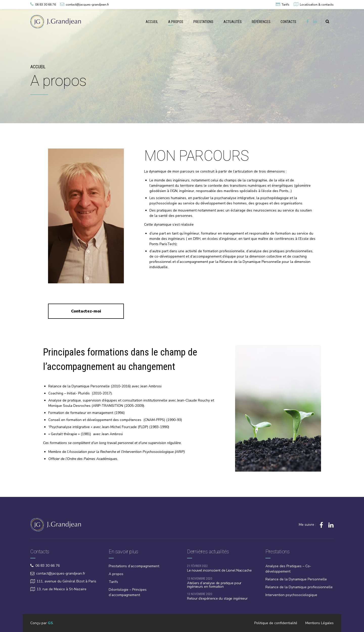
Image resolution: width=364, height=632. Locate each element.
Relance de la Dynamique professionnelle (299, 587)
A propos (116, 574)
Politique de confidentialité (276, 623)
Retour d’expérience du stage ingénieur (217, 598)
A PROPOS (176, 22)
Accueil (38, 67)
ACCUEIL (152, 22)
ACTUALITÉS (233, 22)
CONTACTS (288, 22)
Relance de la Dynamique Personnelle (296, 579)
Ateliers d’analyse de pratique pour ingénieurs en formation (214, 585)
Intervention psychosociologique (291, 595)
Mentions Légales (320, 623)
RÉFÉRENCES (261, 22)
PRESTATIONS (203, 22)
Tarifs (113, 582)
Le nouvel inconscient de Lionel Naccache (219, 570)
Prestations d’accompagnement (134, 566)
